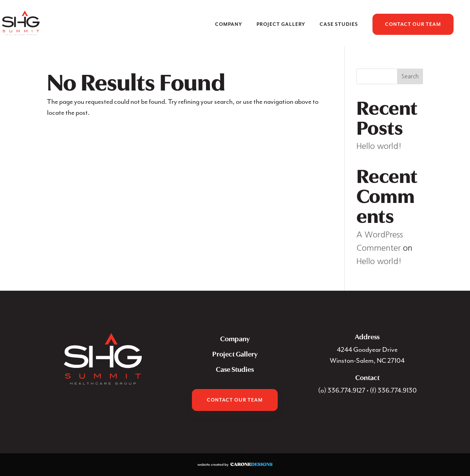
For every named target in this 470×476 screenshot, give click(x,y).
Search (410, 76)
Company (229, 24)
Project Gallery (281, 24)
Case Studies (339, 24)
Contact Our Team (413, 24)
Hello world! (379, 146)
